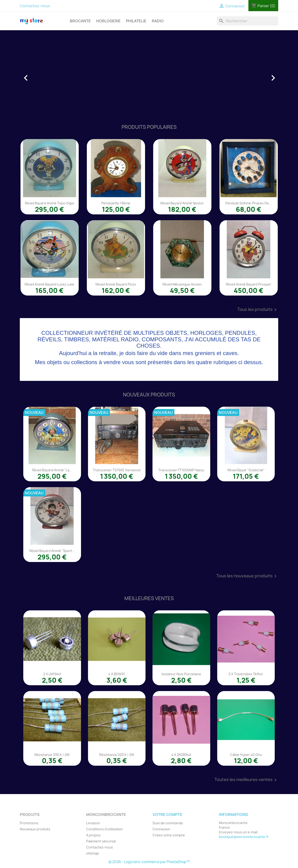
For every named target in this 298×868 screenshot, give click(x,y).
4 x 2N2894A (181, 755)
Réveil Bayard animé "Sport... (52, 551)
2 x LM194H (52, 674)
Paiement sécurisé (101, 841)
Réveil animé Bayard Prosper (249, 284)
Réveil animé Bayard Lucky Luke (49, 284)
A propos (93, 835)
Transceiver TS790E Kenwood (117, 470)
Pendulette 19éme (116, 203)
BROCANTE (80, 21)
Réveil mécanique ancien (182, 284)
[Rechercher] (247, 21)
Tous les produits (258, 310)
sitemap (93, 853)
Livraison (93, 823)
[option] (149, 76)
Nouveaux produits (35, 829)
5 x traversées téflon (246, 674)
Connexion (161, 829)
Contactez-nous (35, 6)
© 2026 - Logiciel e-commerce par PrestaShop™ (149, 862)
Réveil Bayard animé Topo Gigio (50, 203)
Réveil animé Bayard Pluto (116, 284)
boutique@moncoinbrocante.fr (244, 837)
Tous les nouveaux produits (247, 576)
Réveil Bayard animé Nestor (182, 203)
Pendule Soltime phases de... (249, 203)
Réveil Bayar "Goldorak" (246, 470)
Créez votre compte (169, 835)
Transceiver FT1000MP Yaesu (181, 470)
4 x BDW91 (117, 674)
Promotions (29, 823)
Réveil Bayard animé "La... (52, 470)
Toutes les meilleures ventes (246, 780)
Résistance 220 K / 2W (117, 755)
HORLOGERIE (108, 21)
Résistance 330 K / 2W (52, 755)
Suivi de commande (168, 823)
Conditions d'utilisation (105, 829)
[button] (39, 76)
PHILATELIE (136, 21)
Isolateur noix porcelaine (181, 674)
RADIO (158, 21)
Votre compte (167, 815)
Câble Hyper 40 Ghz (246, 755)
